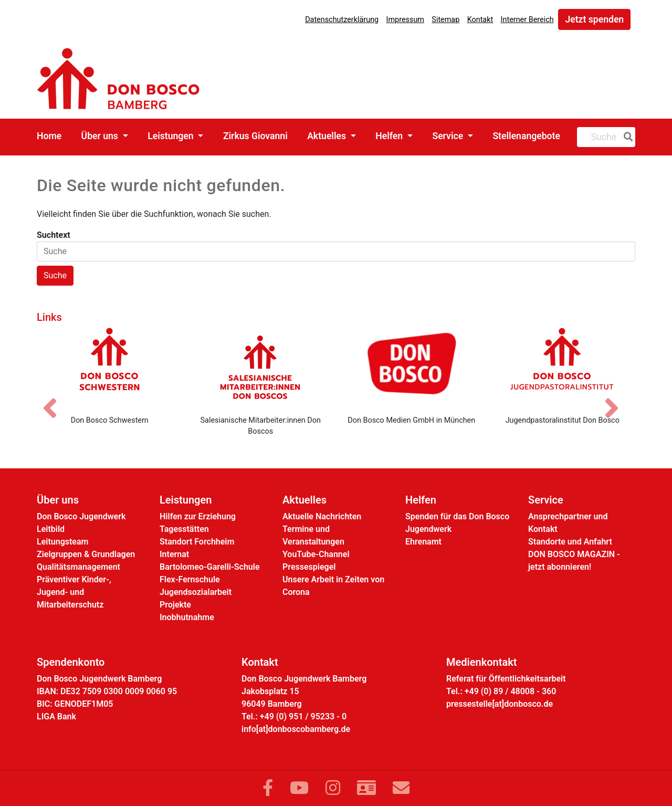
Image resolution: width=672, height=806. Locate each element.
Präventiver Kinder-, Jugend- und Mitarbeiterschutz (74, 592)
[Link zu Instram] (333, 788)
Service (449, 136)
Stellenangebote (526, 136)
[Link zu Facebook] (268, 788)
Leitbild (51, 529)
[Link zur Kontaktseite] (366, 788)
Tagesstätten (184, 529)
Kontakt (480, 20)
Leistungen (172, 136)
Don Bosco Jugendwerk (81, 516)
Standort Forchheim (197, 542)
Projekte (175, 605)
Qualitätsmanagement (78, 567)
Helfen (390, 136)
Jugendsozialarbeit (196, 592)
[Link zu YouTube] (299, 788)
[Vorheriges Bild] (55, 399)
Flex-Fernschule (190, 579)
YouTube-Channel (316, 554)
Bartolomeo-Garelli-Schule (210, 567)
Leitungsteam (62, 542)
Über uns (101, 136)
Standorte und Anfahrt (570, 542)
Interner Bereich (527, 20)
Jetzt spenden (594, 19)
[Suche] (626, 137)
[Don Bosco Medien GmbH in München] (412, 367)
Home (49, 136)
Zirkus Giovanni (255, 136)
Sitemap (445, 20)
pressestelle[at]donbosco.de (500, 704)
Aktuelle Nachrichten (322, 516)
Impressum (405, 20)
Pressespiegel (309, 567)
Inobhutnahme (187, 617)
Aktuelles (328, 136)
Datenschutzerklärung (342, 20)
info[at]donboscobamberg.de (296, 729)
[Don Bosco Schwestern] (110, 367)
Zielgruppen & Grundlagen (86, 554)
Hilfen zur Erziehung (198, 516)
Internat (174, 554)
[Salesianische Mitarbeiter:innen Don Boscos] (261, 367)
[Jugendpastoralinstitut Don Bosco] (563, 367)
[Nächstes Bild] (617, 399)
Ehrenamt (423, 542)
